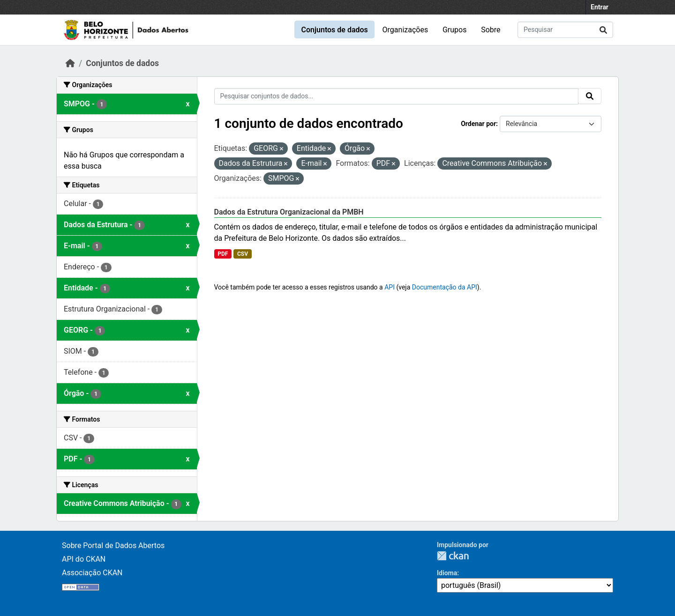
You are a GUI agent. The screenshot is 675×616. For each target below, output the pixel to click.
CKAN (453, 556)
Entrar (600, 7)
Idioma (447, 573)
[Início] (70, 63)
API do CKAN (84, 559)
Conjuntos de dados (334, 30)
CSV (243, 254)
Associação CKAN (92, 573)
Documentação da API (445, 287)
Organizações (405, 30)
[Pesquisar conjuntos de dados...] (565, 30)
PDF (223, 254)
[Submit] (603, 30)
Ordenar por (478, 124)
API (390, 287)
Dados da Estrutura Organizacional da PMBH (289, 212)
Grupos (455, 30)
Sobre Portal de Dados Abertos (113, 545)
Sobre (491, 30)
